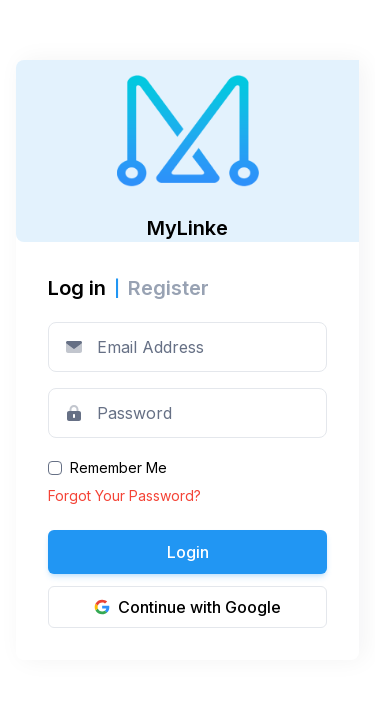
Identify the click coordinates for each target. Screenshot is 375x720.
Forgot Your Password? (124, 495)
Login (188, 552)
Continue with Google (187, 607)
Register (168, 288)
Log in (77, 288)
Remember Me (118, 467)
